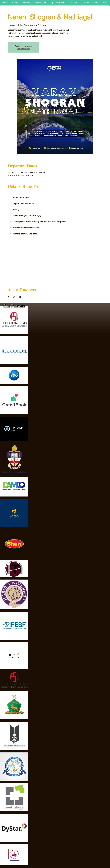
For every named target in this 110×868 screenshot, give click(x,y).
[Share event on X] (14, 297)
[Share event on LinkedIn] (20, 297)
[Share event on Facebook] (9, 297)
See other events (23, 49)
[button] (10, 197)
